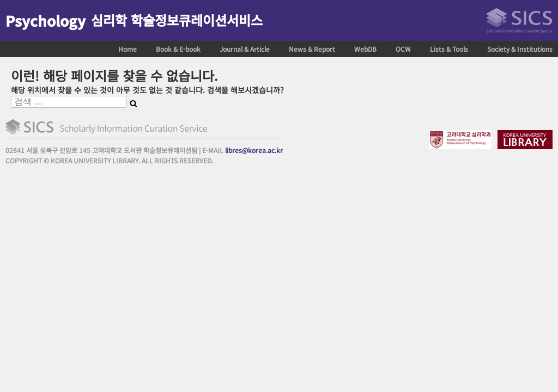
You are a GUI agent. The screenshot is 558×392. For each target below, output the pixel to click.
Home (128, 49)
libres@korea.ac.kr (254, 150)
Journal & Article (245, 49)
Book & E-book (178, 49)
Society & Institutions (520, 49)
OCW (403, 49)
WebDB (365, 49)
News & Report (312, 49)
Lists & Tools (449, 49)
